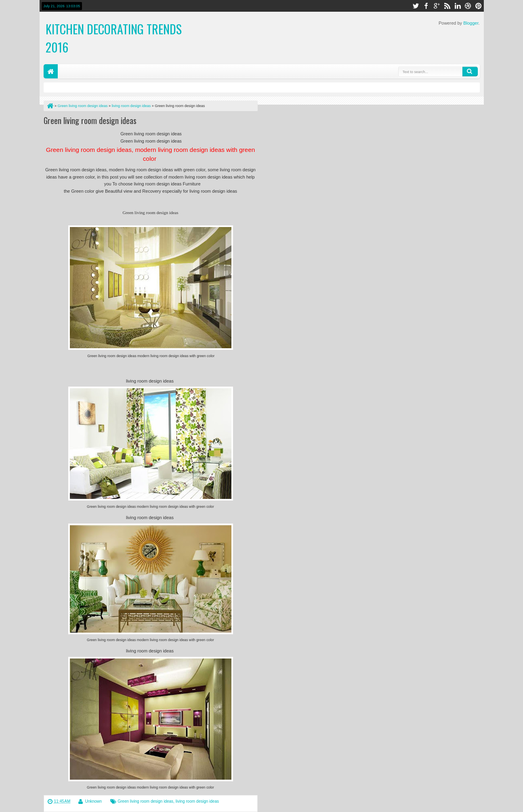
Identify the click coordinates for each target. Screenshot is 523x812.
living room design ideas (197, 801)
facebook (426, 6)
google (437, 6)
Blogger (471, 23)
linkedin (458, 6)
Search (470, 72)
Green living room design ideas (90, 120)
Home (51, 71)
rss (447, 6)
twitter (416, 6)
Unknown (93, 801)
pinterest (479, 6)
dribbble (468, 6)
